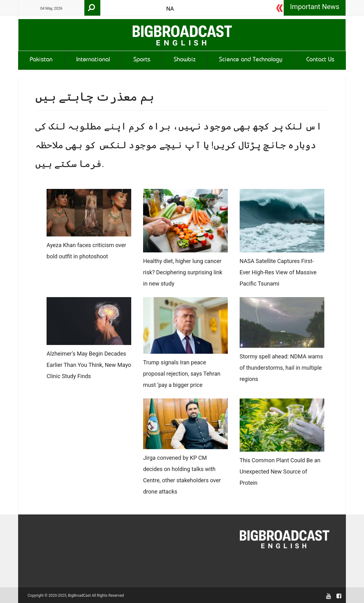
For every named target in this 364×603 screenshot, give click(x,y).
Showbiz (185, 60)
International (93, 60)
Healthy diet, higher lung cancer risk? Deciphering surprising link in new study (183, 272)
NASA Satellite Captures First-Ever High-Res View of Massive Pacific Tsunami (278, 272)
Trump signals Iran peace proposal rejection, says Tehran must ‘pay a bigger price (182, 374)
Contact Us (320, 60)
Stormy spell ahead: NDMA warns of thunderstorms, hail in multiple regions (281, 368)
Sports (142, 60)
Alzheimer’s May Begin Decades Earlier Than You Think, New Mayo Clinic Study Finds (89, 365)
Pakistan (41, 60)
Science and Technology (251, 60)
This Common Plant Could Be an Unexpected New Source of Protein (280, 471)
